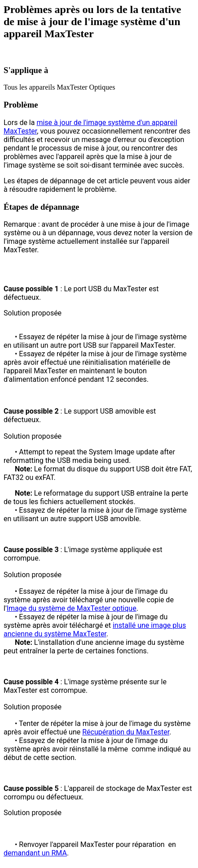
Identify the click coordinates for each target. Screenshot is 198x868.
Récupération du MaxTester (126, 732)
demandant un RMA (35, 853)
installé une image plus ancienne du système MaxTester (95, 630)
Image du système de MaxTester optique (72, 608)
